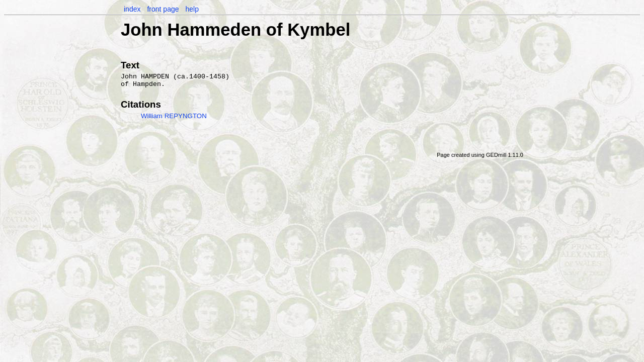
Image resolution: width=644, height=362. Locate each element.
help (192, 9)
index (132, 9)
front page (163, 9)
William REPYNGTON (174, 116)
